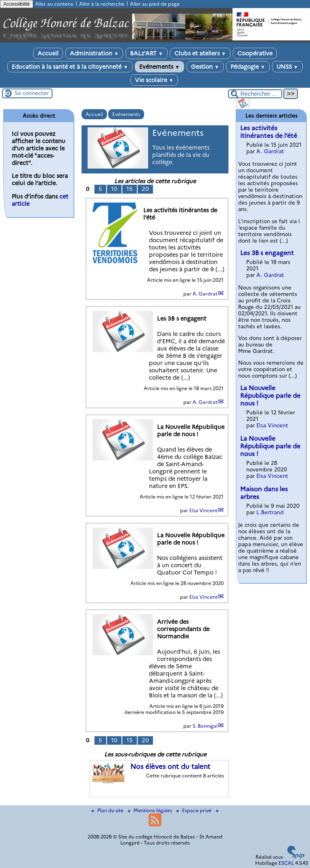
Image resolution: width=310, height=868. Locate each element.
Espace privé (195, 810)
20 (145, 189)
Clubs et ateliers (200, 53)
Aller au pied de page (155, 4)
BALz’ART (147, 53)
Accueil (48, 53)
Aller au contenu (54, 4)
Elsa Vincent (203, 510)
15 (130, 189)
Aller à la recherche (102, 4)
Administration (94, 53)
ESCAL (286, 863)
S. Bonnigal (205, 726)
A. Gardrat (205, 294)
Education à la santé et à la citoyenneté (70, 67)
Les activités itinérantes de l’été (269, 132)
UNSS (287, 67)
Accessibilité (17, 4)
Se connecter (32, 93)
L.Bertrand (270, 512)
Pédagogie (248, 67)
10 (114, 189)
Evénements (159, 67)
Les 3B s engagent (267, 253)
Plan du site (108, 810)
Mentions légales (151, 810)
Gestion (205, 67)
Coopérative (255, 53)
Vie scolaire (154, 80)
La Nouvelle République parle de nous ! (270, 396)
